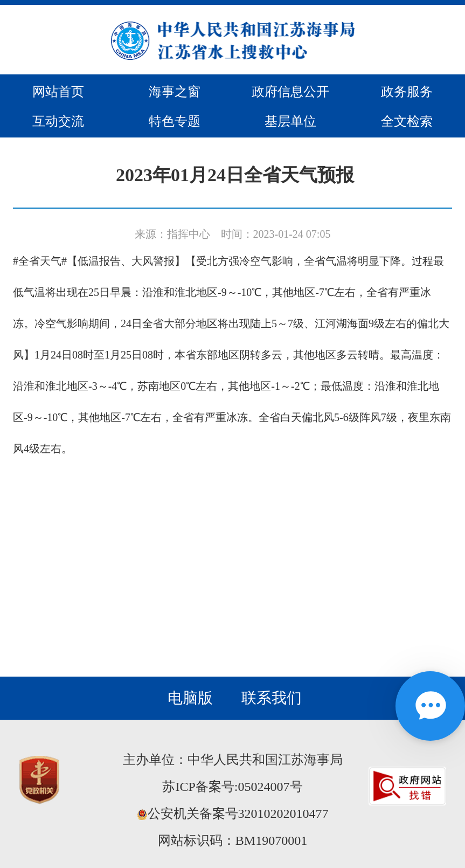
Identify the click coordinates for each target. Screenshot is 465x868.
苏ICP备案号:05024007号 (232, 787)
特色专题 (175, 121)
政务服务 (407, 92)
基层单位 (290, 121)
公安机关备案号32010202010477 (233, 814)
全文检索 (407, 121)
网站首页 (58, 92)
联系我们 (272, 698)
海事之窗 (175, 92)
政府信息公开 (290, 92)
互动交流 (58, 121)
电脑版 (190, 698)
